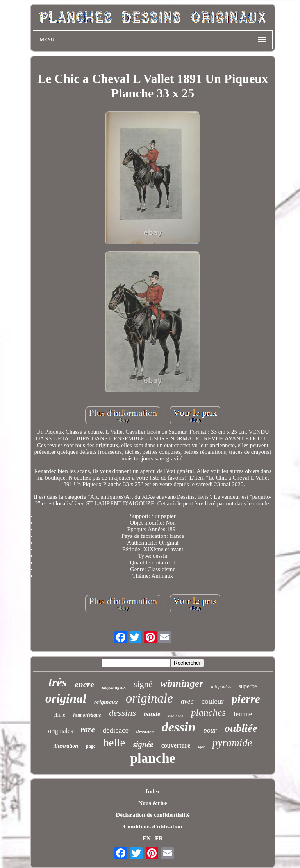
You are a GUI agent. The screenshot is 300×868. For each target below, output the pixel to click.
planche (153, 758)
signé (143, 684)
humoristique (87, 715)
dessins (122, 713)
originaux (106, 702)
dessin (179, 727)
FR (159, 838)
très (58, 682)
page (91, 746)
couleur (213, 701)
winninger (182, 684)
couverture (176, 745)
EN (147, 838)
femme (243, 714)
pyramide (232, 743)
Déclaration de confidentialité (153, 815)
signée (143, 744)
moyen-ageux (114, 687)
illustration (66, 746)
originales (60, 731)
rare (87, 730)
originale (149, 698)
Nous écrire (153, 803)
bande (152, 714)
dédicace (116, 730)
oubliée (241, 728)
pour (210, 730)
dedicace (176, 716)
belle (114, 742)
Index (153, 791)
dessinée (145, 731)
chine (59, 715)
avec (187, 701)
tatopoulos (221, 686)
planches (208, 713)
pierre (246, 699)
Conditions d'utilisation (153, 827)
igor (201, 747)
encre (84, 684)
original (66, 698)
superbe (248, 686)
